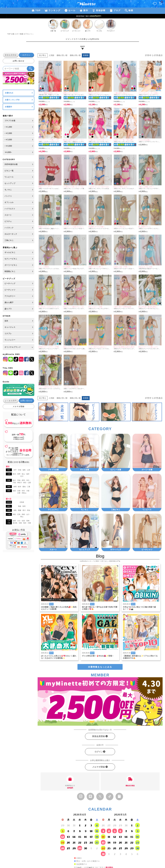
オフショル (9, 202)
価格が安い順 (62, 55)
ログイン (26, 55)
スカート (8, 215)
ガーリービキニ (11, 265)
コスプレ (8, 334)
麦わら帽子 (9, 302)
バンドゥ (8, 196)
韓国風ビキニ (10, 271)
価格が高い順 (75, 55)
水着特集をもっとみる (100, 667)
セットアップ (10, 183)
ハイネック (9, 228)
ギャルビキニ (10, 252)
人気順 (51, 55)
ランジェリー (10, 340)
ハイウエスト (10, 209)
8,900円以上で (70, 782)
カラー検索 (19, 34)
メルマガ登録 (19, 406)
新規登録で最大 (82, 16)
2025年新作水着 (11, 164)
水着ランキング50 (12, 100)
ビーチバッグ (10, 283)
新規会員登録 (11, 55)
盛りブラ (8, 309)
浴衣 (6, 321)
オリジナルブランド (13, 347)
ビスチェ (8, 221)
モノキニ (8, 190)
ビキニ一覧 (9, 171)
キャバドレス (10, 327)
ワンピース (9, 177)
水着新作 (8, 107)
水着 (13, 34)
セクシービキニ (11, 259)
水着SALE (9, 93)
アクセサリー (10, 296)
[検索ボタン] (31, 69)
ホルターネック (11, 234)
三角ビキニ (9, 240)
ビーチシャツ (10, 290)
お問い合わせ (19, 61)
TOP (9, 34)
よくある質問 (11, 401)
